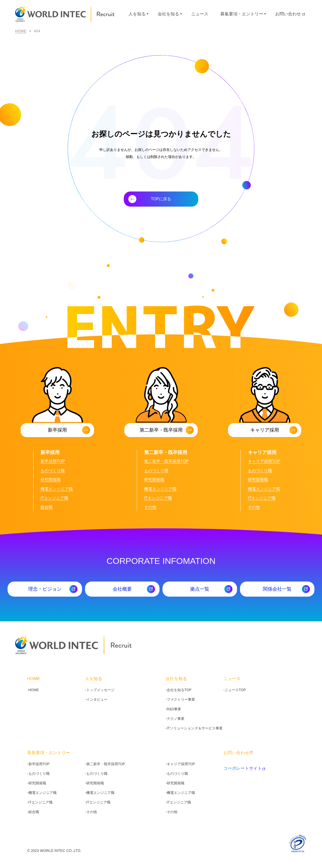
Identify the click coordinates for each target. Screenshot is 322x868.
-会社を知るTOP (178, 690)
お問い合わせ (290, 14)
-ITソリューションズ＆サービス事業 (194, 728)
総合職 (47, 507)
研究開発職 (51, 480)
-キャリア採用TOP (180, 764)
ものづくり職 (53, 471)
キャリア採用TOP (264, 461)
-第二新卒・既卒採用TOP (105, 764)
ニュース (200, 14)
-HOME (33, 690)
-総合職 (33, 812)
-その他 (91, 812)
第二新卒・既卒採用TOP (166, 461)
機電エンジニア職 (57, 489)
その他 (150, 507)
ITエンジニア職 (54, 498)
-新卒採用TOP (38, 764)
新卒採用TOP (53, 461)
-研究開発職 (37, 783)
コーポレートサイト (244, 768)
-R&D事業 (173, 709)
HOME (21, 31)
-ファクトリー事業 (180, 699)
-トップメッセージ (100, 690)
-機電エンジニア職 (42, 793)
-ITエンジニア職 (40, 802)
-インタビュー (96, 699)
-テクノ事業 (175, 719)
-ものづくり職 (38, 774)
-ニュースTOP (235, 690)
